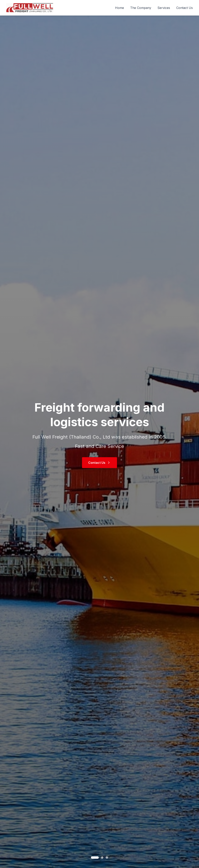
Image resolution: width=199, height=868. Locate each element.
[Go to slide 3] (107, 858)
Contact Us (185, 8)
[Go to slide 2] (102, 858)
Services (164, 8)
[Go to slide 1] (95, 858)
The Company (141, 8)
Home (120, 8)
